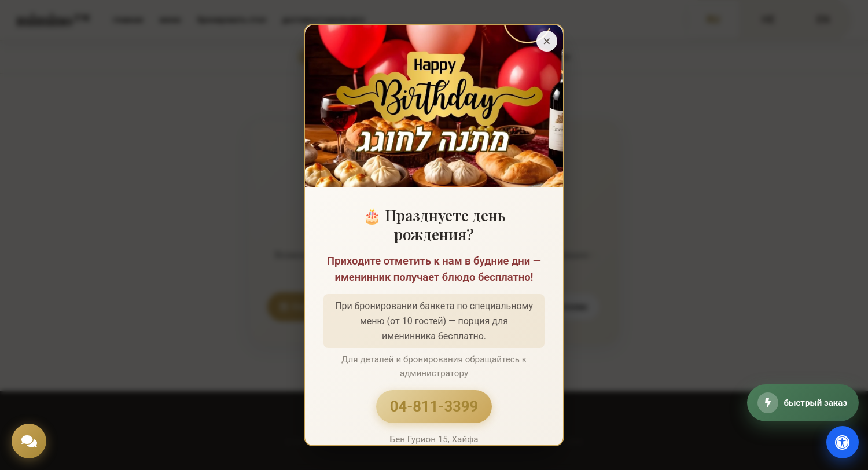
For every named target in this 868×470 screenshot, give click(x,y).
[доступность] (843, 442)
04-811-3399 (434, 406)
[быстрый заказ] (803, 403)
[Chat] (29, 441)
